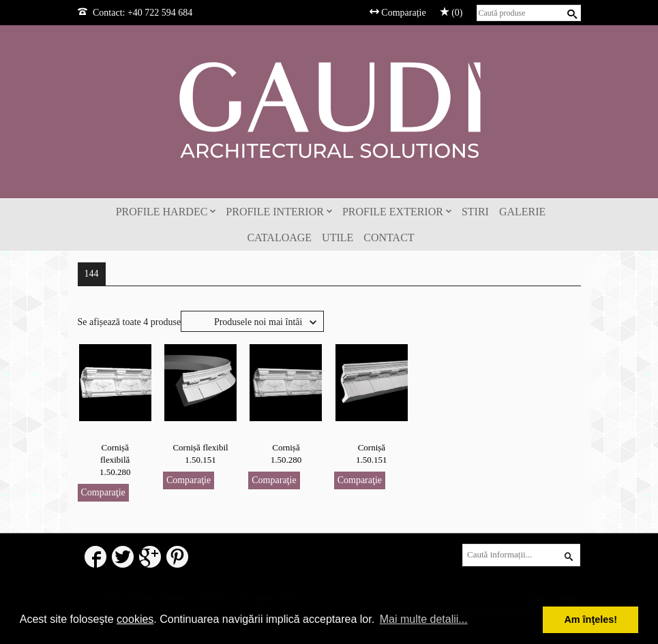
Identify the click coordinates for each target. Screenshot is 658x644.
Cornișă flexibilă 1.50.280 (115, 460)
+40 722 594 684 (160, 13)
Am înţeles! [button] (590, 619)
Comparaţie (103, 492)
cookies (135, 619)
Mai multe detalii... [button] (424, 619)
